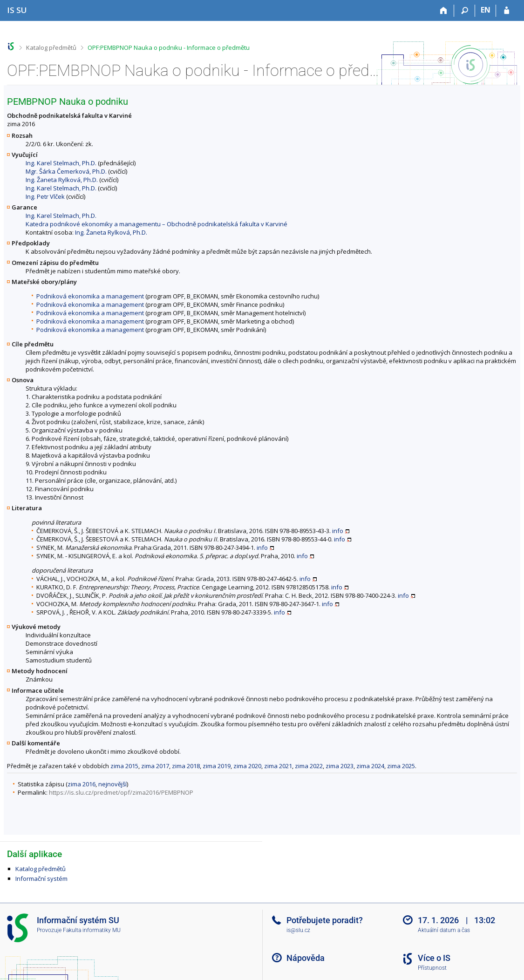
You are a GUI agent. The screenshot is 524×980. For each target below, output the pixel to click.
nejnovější (112, 784)
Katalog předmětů (51, 47)
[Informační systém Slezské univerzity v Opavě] (17, 10)
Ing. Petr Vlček (45, 196)
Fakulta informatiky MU (92, 930)
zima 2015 (124, 766)
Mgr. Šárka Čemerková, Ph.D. (66, 171)
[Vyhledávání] (465, 11)
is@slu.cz (298, 930)
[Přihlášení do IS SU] (507, 11)
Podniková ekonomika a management (90, 296)
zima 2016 (82, 784)
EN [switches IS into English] (486, 10)
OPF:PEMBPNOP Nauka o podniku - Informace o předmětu (169, 47)
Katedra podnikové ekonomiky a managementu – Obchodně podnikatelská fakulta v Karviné (157, 224)
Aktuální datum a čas (444, 930)
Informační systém (41, 879)
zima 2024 (370, 766)
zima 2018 (186, 766)
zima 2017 (155, 766)
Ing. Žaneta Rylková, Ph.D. (62, 180)
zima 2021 (278, 766)
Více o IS (434, 958)
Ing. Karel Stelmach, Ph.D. (61, 163)
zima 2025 (401, 766)
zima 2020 (247, 766)
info (338, 531)
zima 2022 (309, 766)
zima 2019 (217, 766)
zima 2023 (340, 766)
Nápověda (306, 958)
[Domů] (444, 11)
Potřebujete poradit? (325, 920)
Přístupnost (432, 968)
